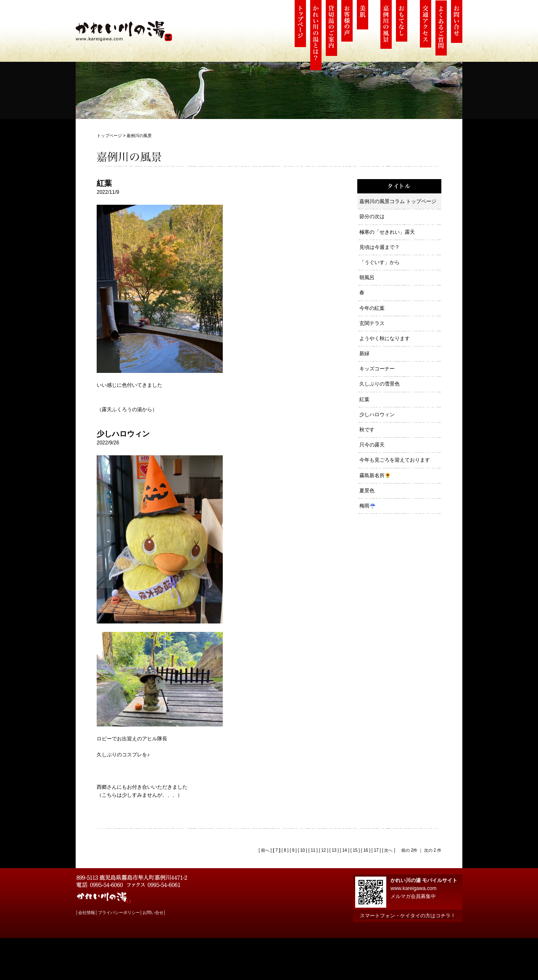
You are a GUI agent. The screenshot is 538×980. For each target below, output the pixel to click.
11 (313, 850)
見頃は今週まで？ (380, 247)
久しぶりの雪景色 (380, 384)
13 (334, 850)
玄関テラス (372, 323)
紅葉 (364, 399)
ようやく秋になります (385, 338)
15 (355, 850)
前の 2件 (409, 850)
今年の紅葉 (372, 308)
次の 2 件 (433, 850)
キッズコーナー (377, 369)
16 (365, 850)
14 (344, 850)
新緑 (364, 354)
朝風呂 (367, 277)
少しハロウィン (377, 415)
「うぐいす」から (380, 262)
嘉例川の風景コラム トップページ (398, 201)
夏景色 (367, 491)
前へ (265, 850)
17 (376, 850)
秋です (367, 430)
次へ (388, 850)
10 (302, 850)
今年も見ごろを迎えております (395, 460)
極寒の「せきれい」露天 (387, 232)
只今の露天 (372, 445)
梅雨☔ (368, 506)
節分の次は (372, 217)
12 (323, 850)
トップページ (109, 136)
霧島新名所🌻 (375, 475)
